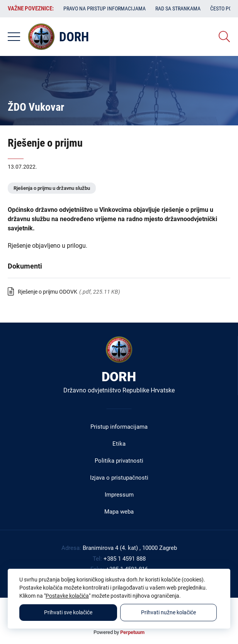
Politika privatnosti (119, 461)
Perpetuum (132, 632)
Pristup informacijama (119, 427)
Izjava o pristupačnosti (119, 478)
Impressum (119, 495)
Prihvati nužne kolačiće (168, 612)
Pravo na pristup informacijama (105, 8)
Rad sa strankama (178, 8)
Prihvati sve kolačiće (68, 612)
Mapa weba (119, 512)
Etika (119, 444)
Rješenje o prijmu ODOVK (48, 292)
